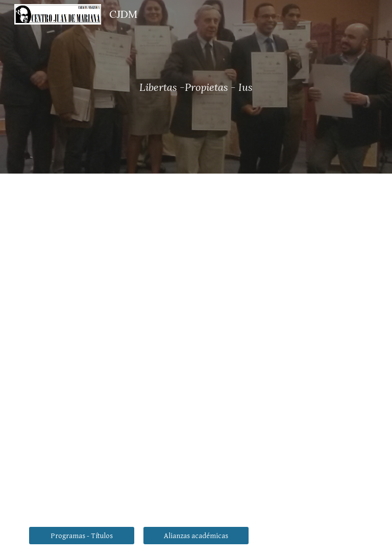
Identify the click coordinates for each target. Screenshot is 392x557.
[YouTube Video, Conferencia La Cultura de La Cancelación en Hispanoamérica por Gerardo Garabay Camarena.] (281, 447)
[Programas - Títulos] (81, 536)
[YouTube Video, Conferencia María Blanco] (196, 276)
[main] (196, 87)
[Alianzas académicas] (196, 536)
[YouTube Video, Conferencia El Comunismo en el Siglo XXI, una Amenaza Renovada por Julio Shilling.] (110, 447)
